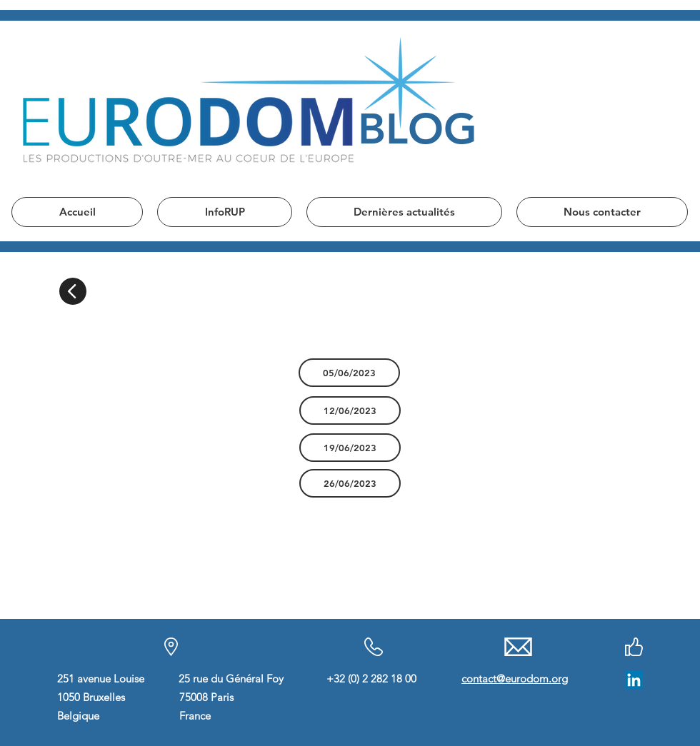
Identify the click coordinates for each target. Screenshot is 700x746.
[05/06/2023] (349, 373)
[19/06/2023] (350, 448)
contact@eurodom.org (515, 679)
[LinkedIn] (634, 680)
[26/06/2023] (350, 483)
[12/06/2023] (350, 410)
